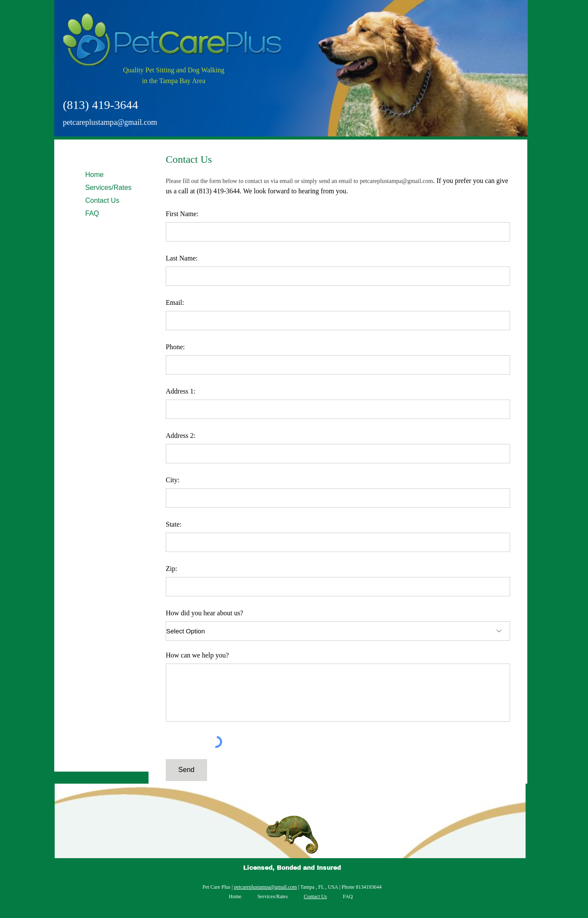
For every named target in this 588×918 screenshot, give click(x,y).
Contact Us (102, 200)
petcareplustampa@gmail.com (110, 122)
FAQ (92, 213)
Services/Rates (108, 188)
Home (94, 175)
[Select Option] (338, 631)
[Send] (186, 770)
